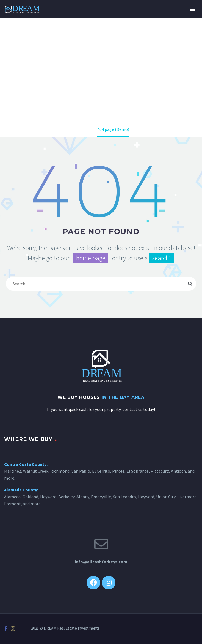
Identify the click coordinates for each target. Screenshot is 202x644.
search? (162, 258)
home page (91, 258)
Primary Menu (193, 9)
